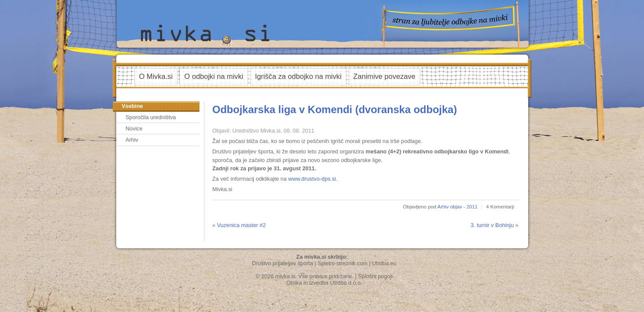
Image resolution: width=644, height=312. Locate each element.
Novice (134, 128)
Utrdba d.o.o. (346, 283)
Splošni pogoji (376, 276)
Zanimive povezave (384, 76)
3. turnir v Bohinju (492, 225)
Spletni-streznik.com (342, 263)
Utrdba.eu (384, 263)
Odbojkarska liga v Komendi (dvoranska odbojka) (335, 109)
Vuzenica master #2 (241, 225)
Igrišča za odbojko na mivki (298, 76)
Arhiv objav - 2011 (457, 207)
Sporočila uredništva (151, 117)
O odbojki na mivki (214, 76)
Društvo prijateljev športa (283, 263)
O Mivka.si (156, 76)
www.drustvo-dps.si (312, 179)
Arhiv (132, 140)
